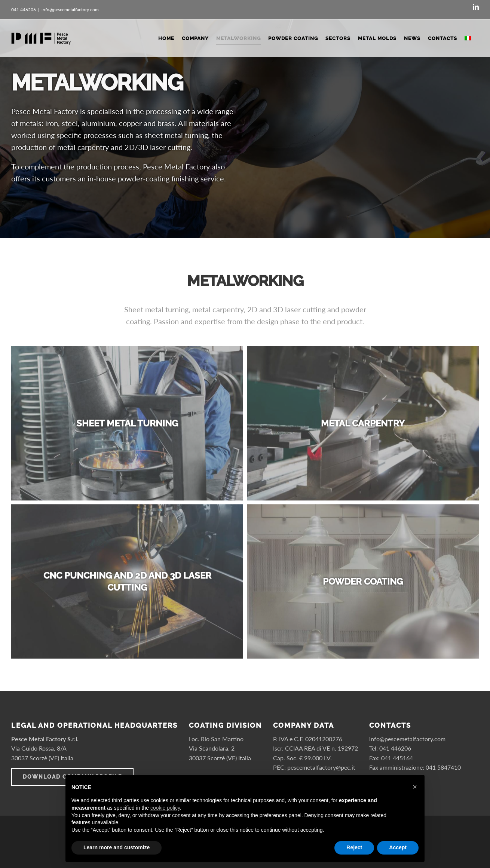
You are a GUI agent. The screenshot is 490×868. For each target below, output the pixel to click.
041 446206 (395, 748)
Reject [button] (354, 847)
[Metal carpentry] (363, 427)
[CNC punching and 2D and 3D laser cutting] (127, 585)
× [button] (415, 787)
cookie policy (165, 808)
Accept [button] (398, 847)
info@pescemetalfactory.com (70, 10)
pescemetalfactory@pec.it (321, 767)
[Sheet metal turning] (127, 427)
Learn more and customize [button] (117, 847)
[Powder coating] (363, 585)
